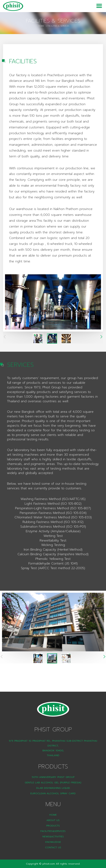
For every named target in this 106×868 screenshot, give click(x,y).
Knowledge (53, 842)
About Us (53, 820)
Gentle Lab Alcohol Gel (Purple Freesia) (53, 783)
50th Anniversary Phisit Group (53, 777)
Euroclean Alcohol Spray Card (53, 793)
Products (53, 826)
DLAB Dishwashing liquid (53, 788)
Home (41, 26)
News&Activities (53, 837)
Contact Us (53, 847)
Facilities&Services (53, 831)
